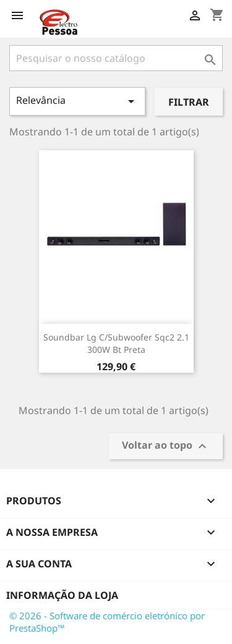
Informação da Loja (62, 595)
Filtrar (189, 102)
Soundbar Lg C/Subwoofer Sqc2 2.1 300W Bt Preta (116, 343)
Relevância (77, 101)
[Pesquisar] (116, 58)
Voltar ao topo (166, 446)
